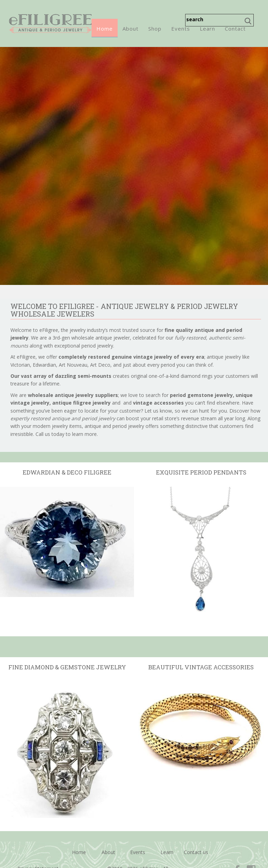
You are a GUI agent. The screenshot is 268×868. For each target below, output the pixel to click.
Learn (207, 29)
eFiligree (50, 23)
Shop (155, 29)
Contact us (196, 852)
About (131, 29)
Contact (235, 29)
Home (105, 29)
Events (181, 29)
